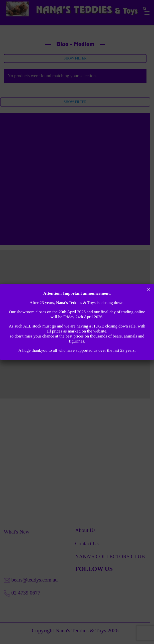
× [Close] (148, 289)
